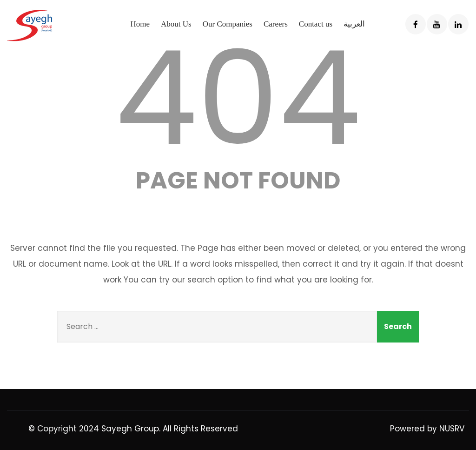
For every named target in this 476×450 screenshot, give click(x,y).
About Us (176, 24)
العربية (354, 24)
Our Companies (228, 24)
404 (238, 98)
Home (140, 24)
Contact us (316, 24)
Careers (276, 24)
